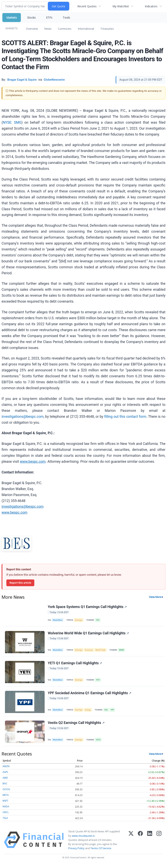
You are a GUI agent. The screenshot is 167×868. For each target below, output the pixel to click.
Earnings (80, 620)
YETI (99, 681)
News (48, 29)
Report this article (20, 583)
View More (155, 597)
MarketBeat (58, 620)
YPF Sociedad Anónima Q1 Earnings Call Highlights (90, 695)
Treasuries (107, 29)
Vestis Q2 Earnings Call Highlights (76, 725)
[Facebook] (140, 843)
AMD (5, 781)
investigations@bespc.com (23, 417)
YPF (114, 712)
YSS (99, 620)
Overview (32, 29)
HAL (107, 712)
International (86, 29)
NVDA (6, 809)
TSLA (5, 821)
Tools (66, 18)
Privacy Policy (76, 851)
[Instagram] (159, 843)
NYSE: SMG (12, 122)
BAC (5, 786)
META (6, 798)
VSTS (99, 742)
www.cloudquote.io (83, 838)
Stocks (31, 18)
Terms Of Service (101, 851)
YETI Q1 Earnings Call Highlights (75, 664)
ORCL (6, 815)
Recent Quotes (87, 6)
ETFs (49, 18)
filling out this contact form (125, 417)
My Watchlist (121, 6)
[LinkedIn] (150, 843)
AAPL (5, 775)
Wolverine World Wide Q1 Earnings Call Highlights (89, 634)
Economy (90, 651)
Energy (89, 712)
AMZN (6, 769)
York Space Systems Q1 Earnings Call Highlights (87, 607)
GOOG (6, 792)
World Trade (102, 651)
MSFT (5, 804)
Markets (12, 18)
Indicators (151, 6)
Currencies (65, 29)
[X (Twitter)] (131, 843)
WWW (123, 651)
